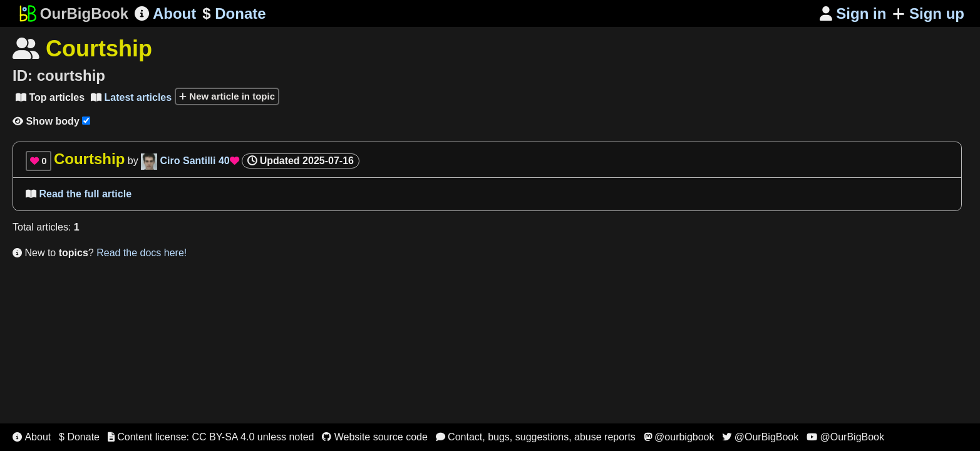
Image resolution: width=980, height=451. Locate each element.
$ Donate (79, 437)
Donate (234, 14)
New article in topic (227, 96)
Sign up (928, 13)
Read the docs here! (142, 253)
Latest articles (131, 97)
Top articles (50, 97)
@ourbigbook (679, 437)
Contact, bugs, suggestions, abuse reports (536, 437)
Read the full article (79, 194)
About (165, 13)
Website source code (375, 437)
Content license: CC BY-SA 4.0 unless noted (211, 437)
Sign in (853, 13)
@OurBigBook (760, 437)
